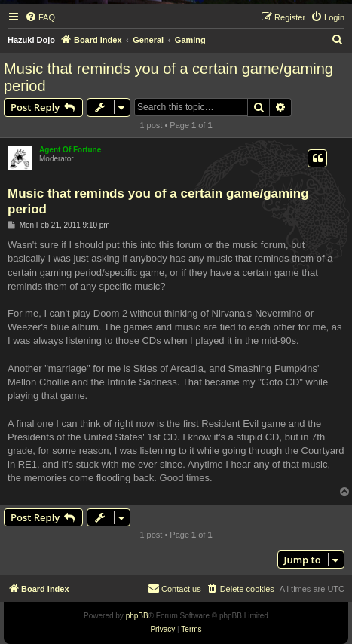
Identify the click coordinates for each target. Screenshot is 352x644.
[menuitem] (40, 17)
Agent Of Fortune (70, 150)
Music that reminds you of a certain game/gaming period (168, 77)
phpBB (137, 616)
